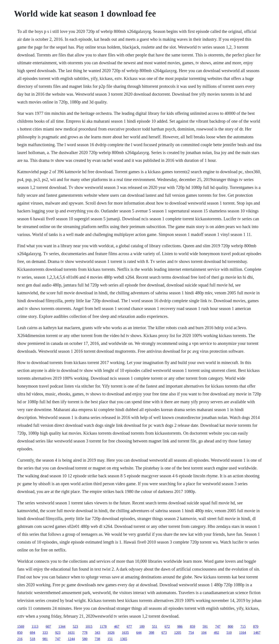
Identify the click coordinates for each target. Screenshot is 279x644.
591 (205, 626)
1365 (124, 639)
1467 (257, 633)
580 (85, 639)
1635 (125, 633)
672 (167, 626)
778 (85, 633)
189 (142, 626)
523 (75, 626)
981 (45, 639)
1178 (103, 626)
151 (110, 639)
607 (48, 626)
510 (229, 633)
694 (32, 633)
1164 (242, 633)
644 (139, 633)
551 (155, 626)
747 (218, 626)
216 (20, 639)
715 (243, 626)
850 (20, 633)
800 (230, 626)
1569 (21, 626)
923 (58, 633)
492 (216, 633)
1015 (89, 626)
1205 (178, 633)
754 (191, 633)
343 (97, 633)
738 (97, 639)
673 (164, 633)
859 (192, 626)
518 (32, 639)
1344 (62, 626)
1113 (35, 626)
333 (45, 633)
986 (180, 626)
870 (256, 626)
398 (151, 633)
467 (117, 626)
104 (204, 633)
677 (129, 626)
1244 (71, 639)
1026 (111, 633)
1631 (71, 633)
